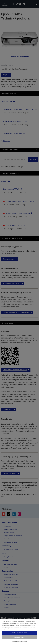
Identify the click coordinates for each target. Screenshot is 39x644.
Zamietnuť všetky (19, 637)
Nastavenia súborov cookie (19, 642)
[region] (19, 631)
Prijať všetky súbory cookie (19, 633)
